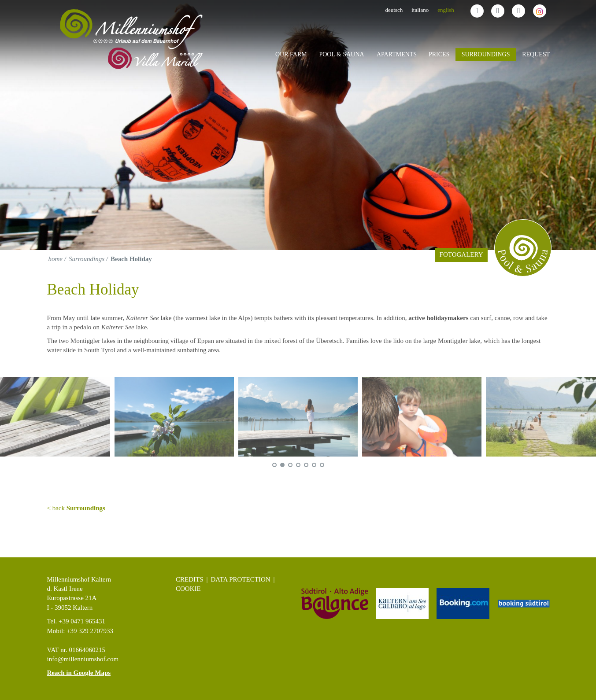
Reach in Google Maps (79, 673)
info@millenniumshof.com (83, 659)
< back (76, 508)
